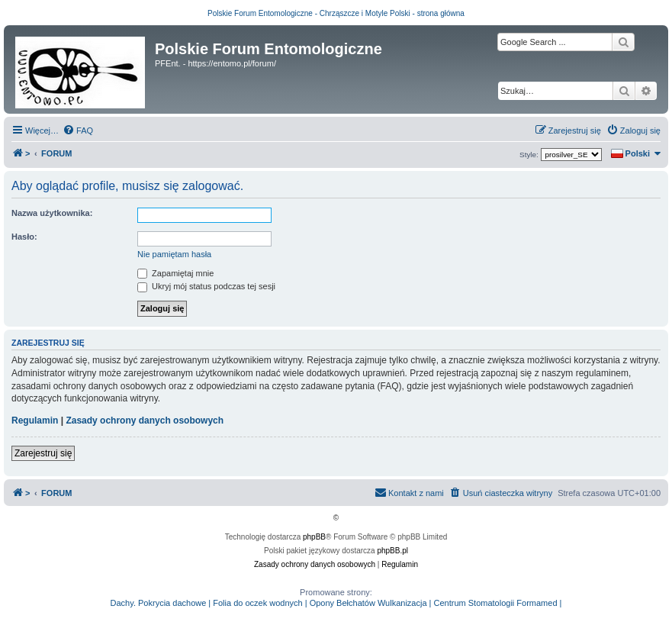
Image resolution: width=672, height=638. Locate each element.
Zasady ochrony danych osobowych (145, 420)
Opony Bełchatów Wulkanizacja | (371, 603)
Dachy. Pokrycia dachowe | (161, 603)
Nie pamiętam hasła (174, 254)
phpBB (314, 537)
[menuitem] (78, 130)
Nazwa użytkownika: (52, 213)
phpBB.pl (392, 551)
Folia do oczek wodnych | (260, 603)
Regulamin (35, 420)
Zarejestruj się (43, 453)
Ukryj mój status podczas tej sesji (206, 286)
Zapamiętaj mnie (175, 273)
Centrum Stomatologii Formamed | (498, 603)
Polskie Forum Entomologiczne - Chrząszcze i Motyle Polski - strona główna (336, 13)
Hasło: (24, 237)
